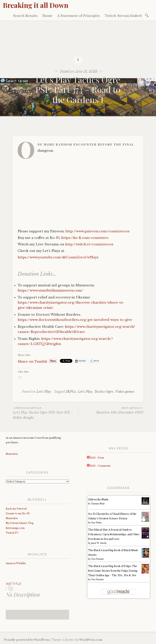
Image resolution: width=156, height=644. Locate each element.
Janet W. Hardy (99, 543)
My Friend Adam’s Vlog (20, 523)
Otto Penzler (97, 559)
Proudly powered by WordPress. (27, 640)
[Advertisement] (78, 49)
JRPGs (71, 392)
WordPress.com (91, 640)
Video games (125, 392)
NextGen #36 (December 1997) (111, 410)
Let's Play (44, 392)
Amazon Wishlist (16, 563)
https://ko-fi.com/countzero (85, 238)
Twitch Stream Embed (123, 16)
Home (47, 16)
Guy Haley (96, 523)
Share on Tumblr (33, 361)
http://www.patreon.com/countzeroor (98, 231)
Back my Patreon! (16, 509)
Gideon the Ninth (98, 499)
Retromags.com (15, 528)
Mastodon (12, 454)
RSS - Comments (99, 466)
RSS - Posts (96, 458)
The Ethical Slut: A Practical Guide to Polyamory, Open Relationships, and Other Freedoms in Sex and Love (114, 534)
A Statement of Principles (79, 16)
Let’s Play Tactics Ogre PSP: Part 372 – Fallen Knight (45, 413)
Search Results (25, 16)
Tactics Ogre (104, 392)
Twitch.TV (12, 533)
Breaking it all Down (36, 5)
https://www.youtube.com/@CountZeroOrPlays (58, 257)
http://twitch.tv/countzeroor (89, 244)
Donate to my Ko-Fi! (18, 513)
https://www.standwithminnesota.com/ (50, 290)
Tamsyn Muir (98, 504)
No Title (14, 584)
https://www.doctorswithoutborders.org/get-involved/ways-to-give (75, 320)
